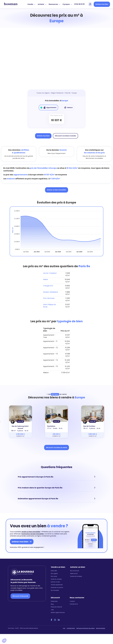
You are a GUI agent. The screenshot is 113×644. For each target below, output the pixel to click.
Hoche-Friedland (50, 273)
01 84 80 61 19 (79, 4)
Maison (67, 108)
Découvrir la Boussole (20, 594)
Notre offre (54, 569)
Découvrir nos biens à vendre (65, 136)
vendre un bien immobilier (31, 530)
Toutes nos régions (43, 93)
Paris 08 (20, 421)
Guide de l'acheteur (76, 575)
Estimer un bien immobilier (57, 190)
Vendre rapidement (57, 583)
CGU (64, 626)
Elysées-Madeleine (51, 292)
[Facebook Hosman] (51, 618)
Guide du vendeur (56, 577)
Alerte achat (74, 572)
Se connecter (55, 588)
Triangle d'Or (48, 286)
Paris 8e (68, 93)
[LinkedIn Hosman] (59, 618)
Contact (72, 599)
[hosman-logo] (11, 4)
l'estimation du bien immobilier (33, 532)
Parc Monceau (49, 298)
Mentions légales (101, 626)
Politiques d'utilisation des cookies (85, 626)
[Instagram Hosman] (55, 618)
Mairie (45, 279)
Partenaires (54, 599)
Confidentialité (71, 626)
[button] (4, 641)
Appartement (48, 108)
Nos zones (54, 575)
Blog (52, 602)
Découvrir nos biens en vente (57, 448)
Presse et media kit (56, 605)
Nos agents (54, 572)
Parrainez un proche (57, 586)
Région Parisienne (57, 93)
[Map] (56, 61)
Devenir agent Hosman (58, 611)
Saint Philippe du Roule (50, 306)
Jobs (52, 608)
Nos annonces (75, 569)
